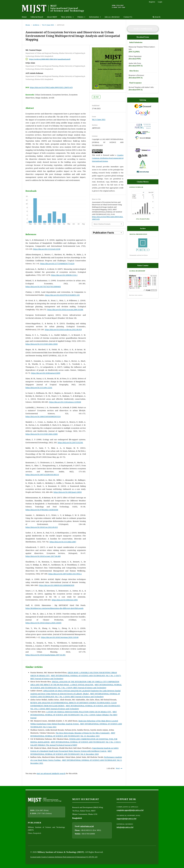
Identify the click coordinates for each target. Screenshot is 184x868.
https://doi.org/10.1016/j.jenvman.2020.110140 (60, 637)
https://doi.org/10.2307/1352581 (70, 443)
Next (118, 768)
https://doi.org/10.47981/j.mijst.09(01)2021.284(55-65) (51, 87)
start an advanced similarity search (51, 773)
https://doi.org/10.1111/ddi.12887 (63, 542)
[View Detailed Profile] (143, 219)
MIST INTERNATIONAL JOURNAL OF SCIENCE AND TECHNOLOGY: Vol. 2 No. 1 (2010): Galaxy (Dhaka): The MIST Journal (74, 715)
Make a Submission (143, 29)
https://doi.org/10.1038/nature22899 (46, 373)
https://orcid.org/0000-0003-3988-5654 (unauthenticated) (50, 59)
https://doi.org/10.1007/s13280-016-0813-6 (42, 475)
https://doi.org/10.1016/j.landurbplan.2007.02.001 (46, 655)
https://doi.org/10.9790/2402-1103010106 (42, 510)
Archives (36, 25)
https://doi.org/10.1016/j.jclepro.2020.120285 (43, 623)
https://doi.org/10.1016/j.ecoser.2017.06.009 (43, 556)
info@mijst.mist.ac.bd (125, 827)
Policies (81, 17)
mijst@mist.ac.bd (87, 826)
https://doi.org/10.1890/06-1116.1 (64, 275)
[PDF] (137, 52)
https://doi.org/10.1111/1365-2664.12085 (42, 434)
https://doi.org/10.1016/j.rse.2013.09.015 (42, 527)
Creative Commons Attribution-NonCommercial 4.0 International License (108, 158)
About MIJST (52, 17)
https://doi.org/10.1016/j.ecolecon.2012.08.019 (63, 330)
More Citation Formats (102, 224)
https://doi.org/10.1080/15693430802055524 (43, 417)
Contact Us (128, 17)
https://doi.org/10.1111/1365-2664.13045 (42, 344)
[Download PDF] (135, 59)
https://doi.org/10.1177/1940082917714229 (57, 264)
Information (94, 17)
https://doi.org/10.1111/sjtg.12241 (39, 388)
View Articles (67, 17)
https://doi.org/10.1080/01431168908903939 (57, 585)
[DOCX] (132, 52)
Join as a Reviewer (112, 17)
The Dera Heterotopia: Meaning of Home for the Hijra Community (83, 733)
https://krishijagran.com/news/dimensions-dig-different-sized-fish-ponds (54, 608)
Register (152, 2)
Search (157, 17)
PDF (97, 97)
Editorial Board (37, 17)
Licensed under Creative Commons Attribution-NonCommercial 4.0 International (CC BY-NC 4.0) (64, 857)
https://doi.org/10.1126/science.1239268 (65, 402)
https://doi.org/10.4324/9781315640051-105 (62, 295)
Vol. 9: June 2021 (48, 25)
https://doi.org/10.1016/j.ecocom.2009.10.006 (65, 310)
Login (160, 2)
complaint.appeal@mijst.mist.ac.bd (130, 810)
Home (24, 17)
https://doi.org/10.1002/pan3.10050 (68, 492)
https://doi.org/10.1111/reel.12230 (47, 249)
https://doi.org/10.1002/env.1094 (65, 600)
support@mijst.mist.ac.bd (126, 819)
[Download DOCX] (136, 66)
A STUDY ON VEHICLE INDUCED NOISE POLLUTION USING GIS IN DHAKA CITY (79, 712)
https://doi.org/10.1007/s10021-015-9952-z (65, 574)
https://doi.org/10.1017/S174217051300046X (43, 287)
